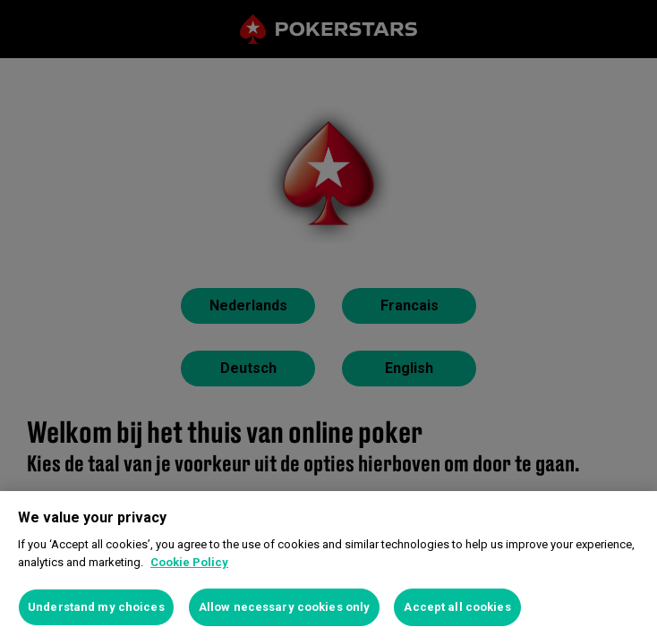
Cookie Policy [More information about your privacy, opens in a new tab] (189, 562)
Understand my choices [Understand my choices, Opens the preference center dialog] (96, 607)
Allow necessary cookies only (285, 607)
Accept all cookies (457, 607)
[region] (328, 568)
